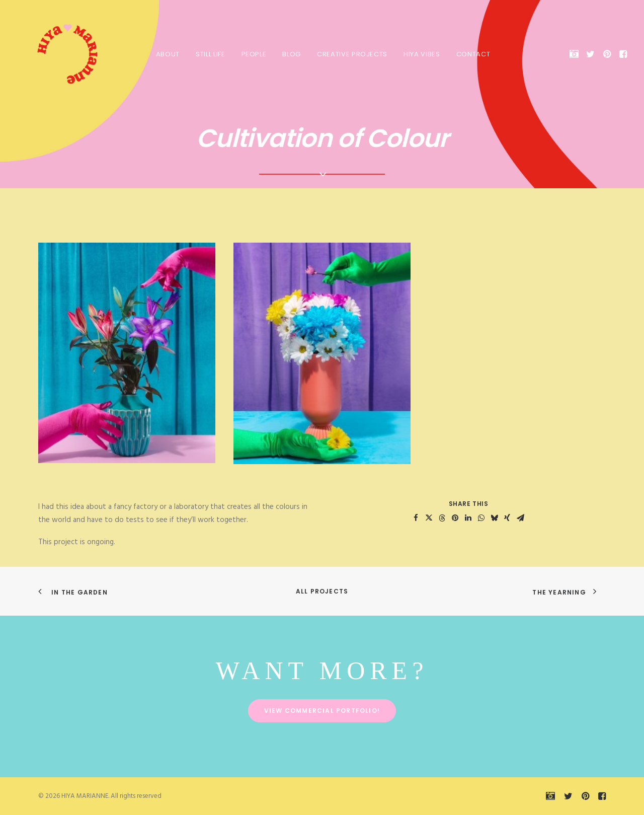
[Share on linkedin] (468, 518)
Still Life (210, 54)
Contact (472, 54)
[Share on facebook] (416, 518)
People (253, 54)
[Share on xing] (507, 518)
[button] (576, 54)
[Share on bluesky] (494, 518)
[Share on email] (520, 518)
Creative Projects (351, 54)
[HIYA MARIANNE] (57, 54)
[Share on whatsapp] (481, 518)
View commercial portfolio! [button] (322, 711)
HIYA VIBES (421, 54)
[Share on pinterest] (455, 518)
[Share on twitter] (429, 518)
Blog (291, 54)
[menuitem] (167, 54)
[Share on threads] (442, 518)
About (167, 54)
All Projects (322, 591)
